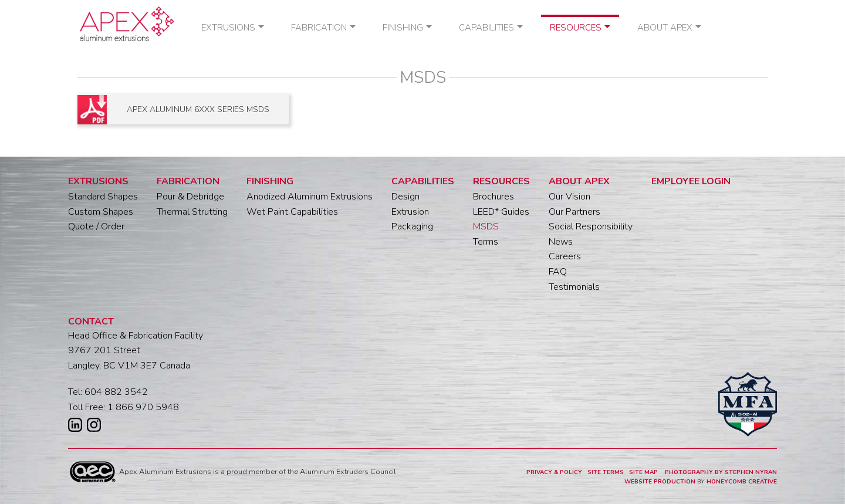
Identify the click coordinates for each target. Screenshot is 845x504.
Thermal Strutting (192, 212)
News (561, 242)
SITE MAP (644, 472)
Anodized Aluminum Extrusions (310, 197)
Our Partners (574, 212)
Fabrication (319, 28)
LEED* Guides (501, 212)
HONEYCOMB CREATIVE (742, 482)
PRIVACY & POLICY (554, 472)
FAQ (558, 272)
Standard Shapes (103, 197)
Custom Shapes (101, 212)
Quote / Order (96, 226)
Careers (565, 256)
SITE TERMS (606, 472)
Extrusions (228, 28)
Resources (576, 28)
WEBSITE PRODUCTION (660, 482)
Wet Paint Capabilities (292, 212)
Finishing (403, 28)
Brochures (494, 197)
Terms (486, 242)
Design (405, 197)
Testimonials (574, 287)
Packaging (412, 226)
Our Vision (569, 197)
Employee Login (691, 181)
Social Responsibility (591, 226)
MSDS (486, 226)
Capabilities (486, 28)
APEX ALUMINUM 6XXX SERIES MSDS (198, 109)
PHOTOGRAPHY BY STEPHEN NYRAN (721, 472)
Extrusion (410, 212)
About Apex (665, 28)
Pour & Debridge (190, 197)
